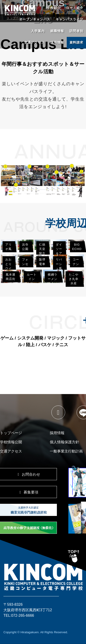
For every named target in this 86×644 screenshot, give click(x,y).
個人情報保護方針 (64, 442)
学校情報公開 (11, 442)
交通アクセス (34, 42)
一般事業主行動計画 (66, 451)
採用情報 (57, 42)
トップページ (11, 433)
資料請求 (76, 42)
